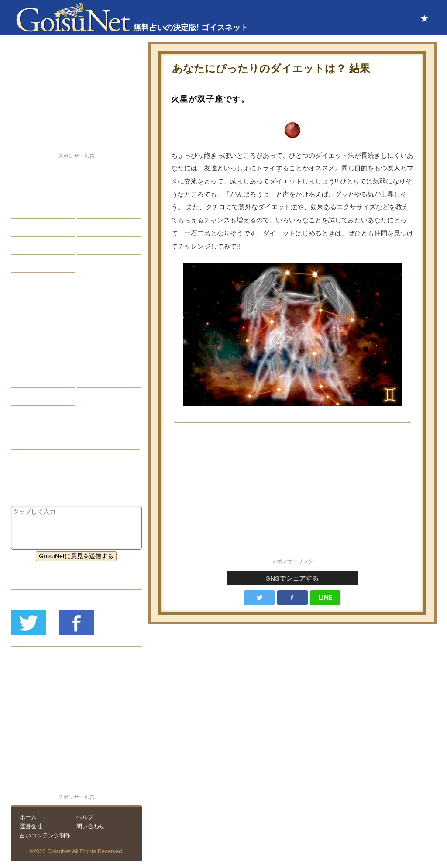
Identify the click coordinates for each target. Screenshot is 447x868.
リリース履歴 (36, 669)
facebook (292, 598)
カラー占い (33, 343)
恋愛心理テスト (39, 379)
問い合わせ (91, 826)
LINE (325, 598)
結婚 (89, 192)
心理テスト (99, 379)
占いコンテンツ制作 (45, 835)
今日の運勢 (99, 210)
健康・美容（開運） (45, 458)
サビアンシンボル (42, 325)
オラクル (30, 361)
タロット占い (102, 325)
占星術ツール (102, 307)
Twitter (259, 598)
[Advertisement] (292, 495)
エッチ (27, 228)
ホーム (28, 817)
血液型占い (99, 343)
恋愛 (24, 192)
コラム (93, 361)
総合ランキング (105, 246)
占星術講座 (33, 263)
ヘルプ (85, 817)
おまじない (33, 397)
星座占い (30, 307)
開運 (24, 246)
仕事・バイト (102, 228)
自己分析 (30, 210)
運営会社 (31, 826)
